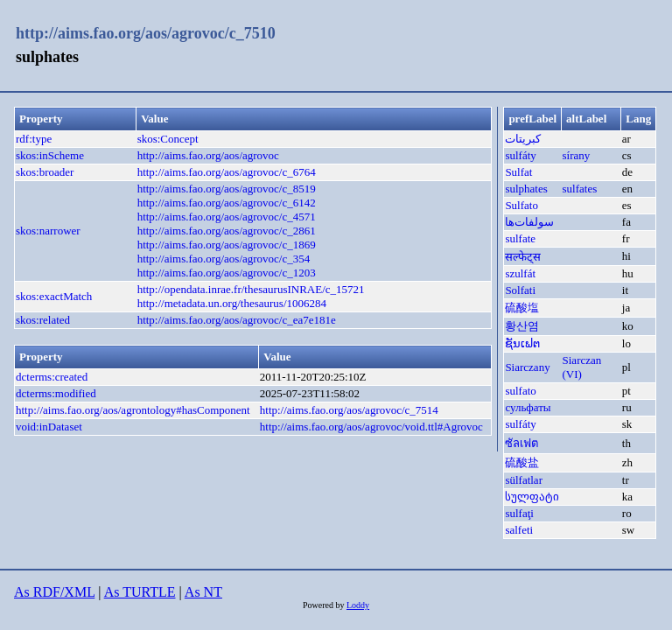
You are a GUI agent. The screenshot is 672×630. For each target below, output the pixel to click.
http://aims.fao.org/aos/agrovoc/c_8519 (227, 189)
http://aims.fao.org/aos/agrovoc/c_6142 (227, 203)
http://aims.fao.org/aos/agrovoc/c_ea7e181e (237, 320)
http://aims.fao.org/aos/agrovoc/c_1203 (227, 273)
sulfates (580, 189)
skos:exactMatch (54, 296)
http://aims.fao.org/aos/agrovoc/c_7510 (146, 33)
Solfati (520, 290)
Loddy (358, 605)
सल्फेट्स (523, 257)
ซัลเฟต (521, 443)
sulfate (520, 238)
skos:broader (45, 172)
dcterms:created (52, 377)
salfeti (519, 530)
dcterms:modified (56, 393)
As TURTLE (140, 592)
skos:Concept (168, 139)
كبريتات (523, 139)
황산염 (522, 326)
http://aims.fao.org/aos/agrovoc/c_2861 (227, 231)
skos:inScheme (50, 155)
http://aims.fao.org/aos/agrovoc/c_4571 (227, 217)
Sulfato (521, 205)
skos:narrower (48, 231)
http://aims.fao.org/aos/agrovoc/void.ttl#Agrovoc (371, 427)
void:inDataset (49, 427)
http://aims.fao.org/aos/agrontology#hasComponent (133, 410)
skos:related (43, 320)
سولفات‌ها (529, 222)
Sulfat (518, 172)
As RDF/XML (54, 592)
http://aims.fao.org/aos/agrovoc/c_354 (224, 259)
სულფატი (532, 497)
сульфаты (528, 407)
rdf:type (34, 139)
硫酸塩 (522, 308)
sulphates (526, 189)
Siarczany (527, 367)
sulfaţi (519, 513)
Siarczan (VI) (582, 367)
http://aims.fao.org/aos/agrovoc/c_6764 (227, 172)
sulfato (520, 391)
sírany (577, 155)
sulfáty (520, 155)
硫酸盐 (522, 462)
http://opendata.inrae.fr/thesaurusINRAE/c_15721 (251, 289)
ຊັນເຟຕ (522, 343)
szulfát (520, 273)
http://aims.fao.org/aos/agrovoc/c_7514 (349, 410)
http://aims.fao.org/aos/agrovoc (208, 155)
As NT (203, 592)
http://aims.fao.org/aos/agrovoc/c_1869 (227, 245)
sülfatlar (524, 480)
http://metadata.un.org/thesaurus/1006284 (232, 303)
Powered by (325, 605)
